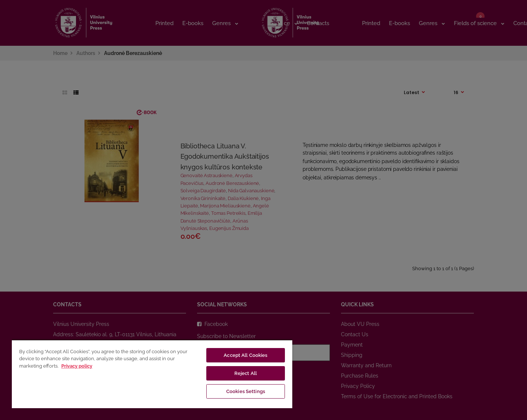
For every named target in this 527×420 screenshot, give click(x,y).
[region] (152, 374)
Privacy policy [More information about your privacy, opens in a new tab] (77, 366)
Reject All (246, 373)
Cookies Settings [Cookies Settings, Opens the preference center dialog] (246, 391)
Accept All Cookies (245, 355)
